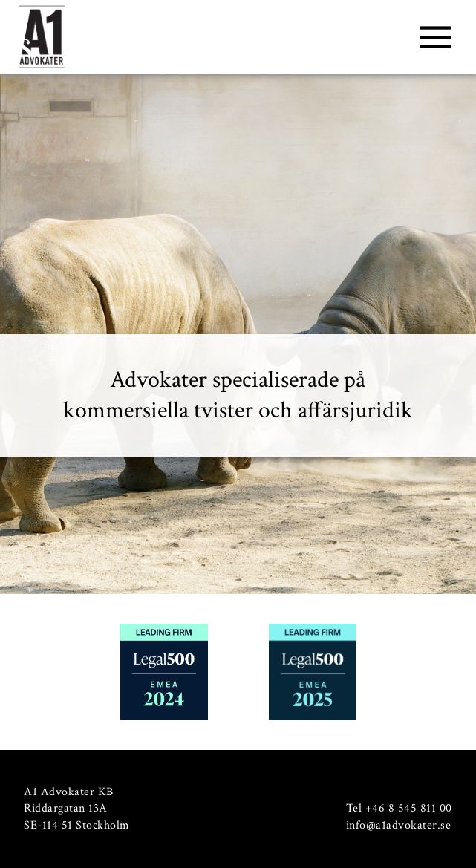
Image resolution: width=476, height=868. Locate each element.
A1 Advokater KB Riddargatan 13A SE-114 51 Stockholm (77, 809)
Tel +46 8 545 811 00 (399, 808)
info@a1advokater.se (399, 825)
